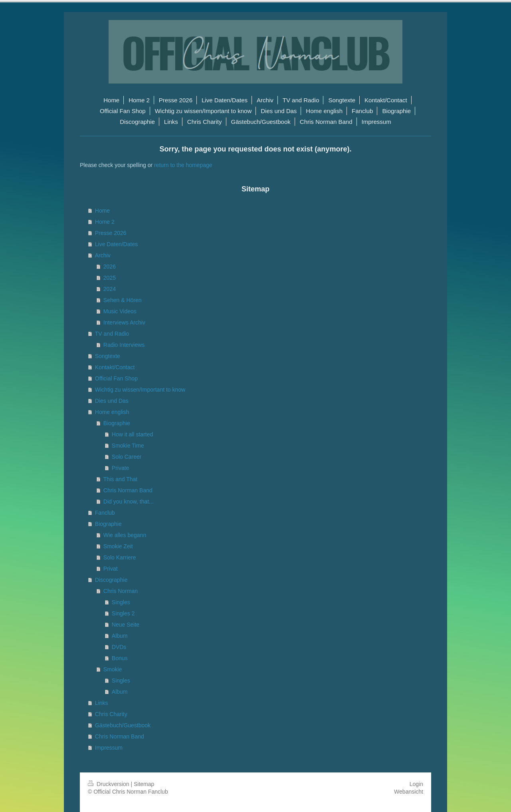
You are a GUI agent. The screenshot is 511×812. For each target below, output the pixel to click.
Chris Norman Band (128, 490)
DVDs (119, 647)
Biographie (117, 423)
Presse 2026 (111, 233)
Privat (111, 569)
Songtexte (108, 356)
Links (102, 703)
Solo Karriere (120, 557)
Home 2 (105, 222)
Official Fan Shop (116, 378)
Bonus (120, 658)
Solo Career (127, 457)
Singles (121, 602)
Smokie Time (128, 446)
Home (102, 211)
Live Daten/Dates (116, 244)
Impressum (109, 748)
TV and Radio (112, 334)
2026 (110, 267)
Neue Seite (126, 625)
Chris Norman (121, 591)
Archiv (103, 255)
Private (121, 468)
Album (120, 636)
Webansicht (409, 792)
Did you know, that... (129, 502)
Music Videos (120, 311)
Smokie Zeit (118, 546)
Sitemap (144, 784)
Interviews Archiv (124, 322)
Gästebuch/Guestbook (123, 725)
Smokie (113, 669)
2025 (110, 278)
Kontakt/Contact (115, 367)
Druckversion (109, 784)
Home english (112, 412)
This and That (120, 479)
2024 (110, 289)
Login (416, 784)
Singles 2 (123, 613)
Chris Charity (111, 714)
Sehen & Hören (123, 300)
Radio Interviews (124, 345)
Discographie (111, 580)
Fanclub (105, 513)
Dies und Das (112, 401)
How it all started (132, 434)
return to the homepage (183, 165)
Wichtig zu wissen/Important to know (140, 390)
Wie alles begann (125, 535)
